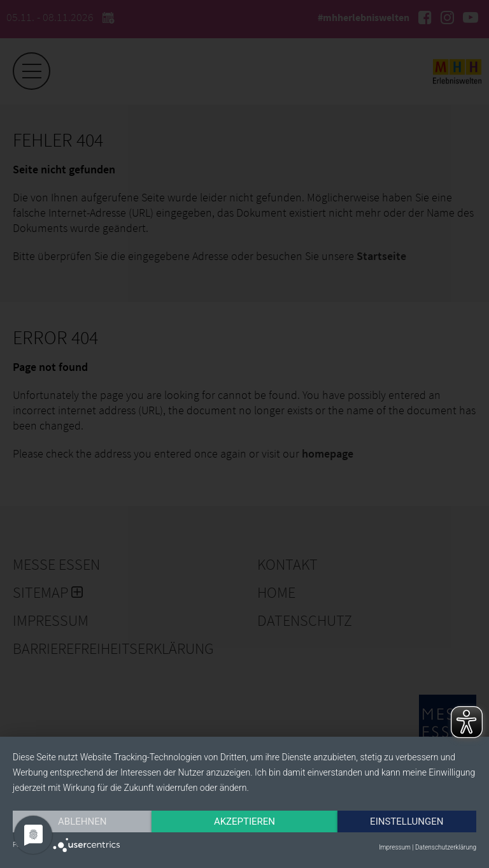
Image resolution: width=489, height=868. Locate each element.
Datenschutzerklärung (446, 847)
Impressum (395, 847)
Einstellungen (407, 821)
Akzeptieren (244, 821)
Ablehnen (82, 821)
